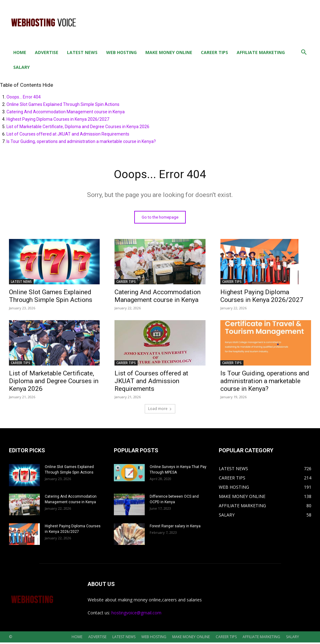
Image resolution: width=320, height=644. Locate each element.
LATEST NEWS (82, 52)
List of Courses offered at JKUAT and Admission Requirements (68, 134)
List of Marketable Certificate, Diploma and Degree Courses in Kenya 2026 (78, 127)
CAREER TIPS (214, 52)
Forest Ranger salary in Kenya (175, 528)
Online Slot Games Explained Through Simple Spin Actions (63, 104)
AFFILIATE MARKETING (261, 52)
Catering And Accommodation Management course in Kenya (66, 112)
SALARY (21, 67)
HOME (20, 52)
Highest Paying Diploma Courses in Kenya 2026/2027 (58, 119)
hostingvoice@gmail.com (136, 614)
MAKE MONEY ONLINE (169, 52)
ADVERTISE (47, 52)
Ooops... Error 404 (24, 97)
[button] (304, 53)
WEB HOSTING (121, 52)
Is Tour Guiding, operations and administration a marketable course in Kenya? (81, 141)
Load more (160, 410)
